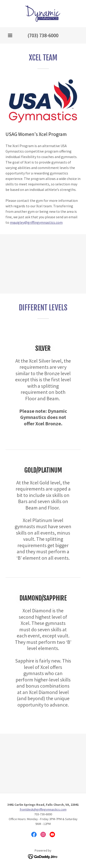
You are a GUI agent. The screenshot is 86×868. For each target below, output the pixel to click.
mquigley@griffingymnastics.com (36, 222)
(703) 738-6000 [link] (43, 35)
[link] (43, 14)
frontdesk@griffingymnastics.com (43, 809)
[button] (10, 35)
